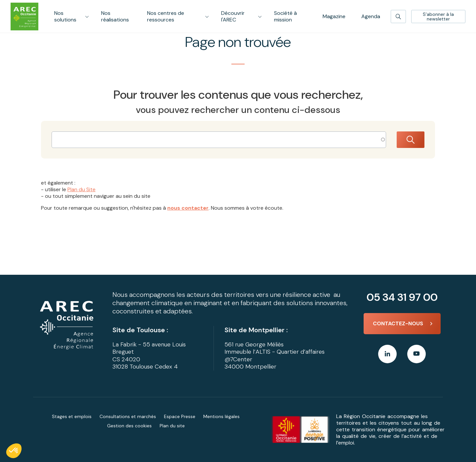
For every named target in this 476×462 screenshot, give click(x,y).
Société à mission (285, 16)
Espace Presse (180, 416)
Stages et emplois (72, 416)
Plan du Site (81, 189)
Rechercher (411, 140)
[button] (14, 451)
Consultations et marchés (128, 416)
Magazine (334, 16)
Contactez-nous (398, 323)
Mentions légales (221, 416)
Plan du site (172, 426)
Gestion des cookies (129, 426)
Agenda (371, 16)
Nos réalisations (115, 16)
